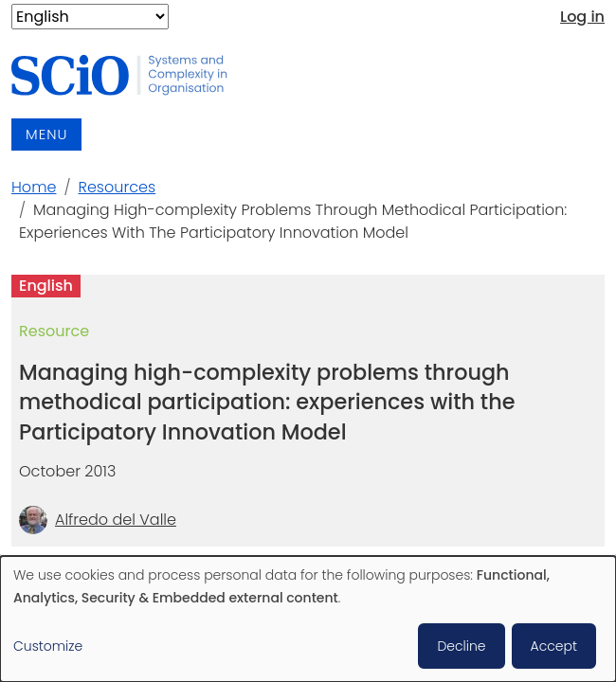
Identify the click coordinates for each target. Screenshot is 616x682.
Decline (461, 646)
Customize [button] (48, 646)
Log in (582, 17)
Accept (554, 646)
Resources (118, 187)
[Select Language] (90, 17)
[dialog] (308, 619)
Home (34, 187)
